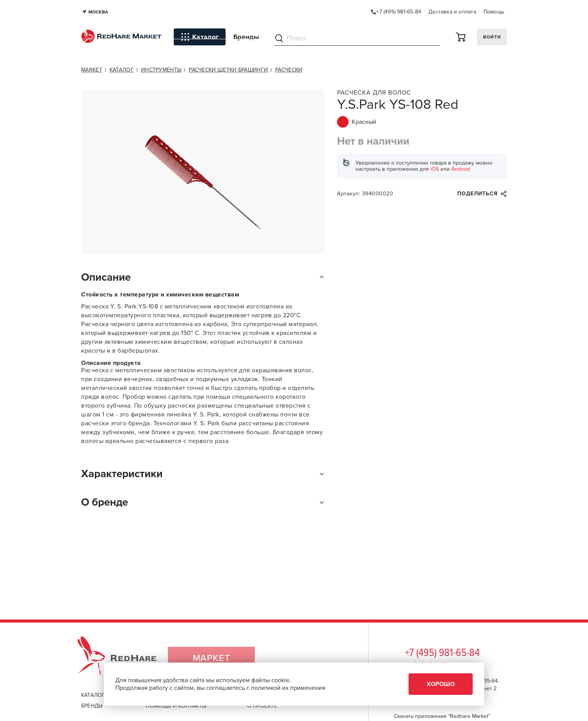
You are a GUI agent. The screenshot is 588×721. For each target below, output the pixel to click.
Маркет (212, 659)
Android (461, 169)
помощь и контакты (176, 706)
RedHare (124, 659)
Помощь (494, 12)
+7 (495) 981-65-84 (442, 653)
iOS (435, 169)
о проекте (262, 706)
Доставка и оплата (452, 12)
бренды (92, 706)
